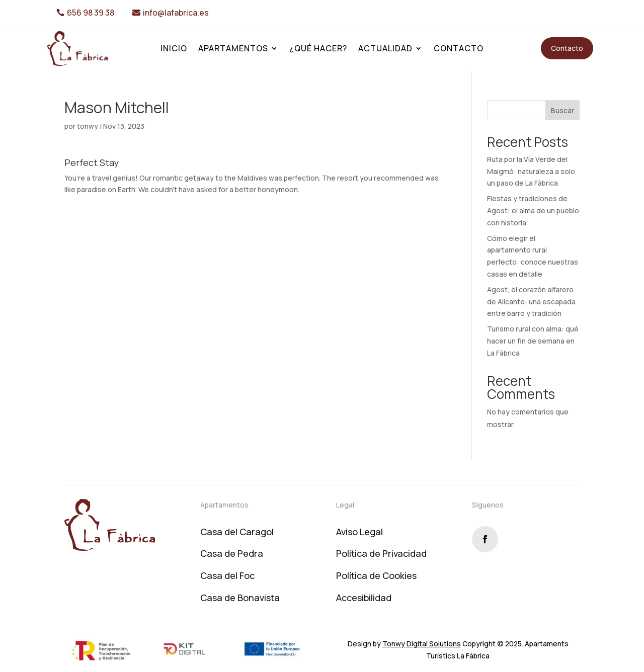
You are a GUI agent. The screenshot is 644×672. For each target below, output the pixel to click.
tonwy (88, 126)
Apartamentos (233, 49)
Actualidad (385, 49)
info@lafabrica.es (176, 13)
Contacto (459, 49)
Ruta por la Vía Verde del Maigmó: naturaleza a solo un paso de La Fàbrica (531, 171)
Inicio (174, 49)
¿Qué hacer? (318, 49)
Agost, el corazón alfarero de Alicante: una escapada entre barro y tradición (531, 302)
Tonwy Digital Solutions (422, 644)
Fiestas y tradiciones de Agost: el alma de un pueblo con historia (533, 211)
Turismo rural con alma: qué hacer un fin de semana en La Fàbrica (533, 341)
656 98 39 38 (91, 13)
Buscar (562, 110)
